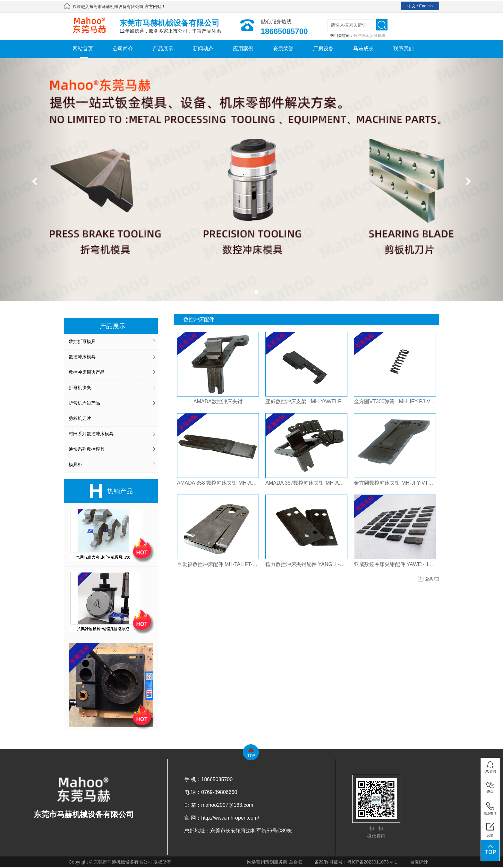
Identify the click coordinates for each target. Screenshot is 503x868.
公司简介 (123, 49)
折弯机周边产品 (84, 403)
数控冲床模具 (82, 357)
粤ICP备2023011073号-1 (372, 862)
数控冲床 (361, 36)
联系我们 (404, 49)
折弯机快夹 (80, 388)
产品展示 (163, 49)
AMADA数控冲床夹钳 (218, 401)
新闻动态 (203, 49)
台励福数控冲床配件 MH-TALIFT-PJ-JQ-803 (218, 564)
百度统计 (419, 862)
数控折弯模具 (82, 341)
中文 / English (420, 6)
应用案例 (243, 49)
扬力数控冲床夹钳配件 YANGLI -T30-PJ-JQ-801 (306, 564)
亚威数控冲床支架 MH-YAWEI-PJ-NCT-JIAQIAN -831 (306, 401)
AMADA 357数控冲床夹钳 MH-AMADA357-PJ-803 (306, 483)
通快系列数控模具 (87, 449)
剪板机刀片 (80, 418)
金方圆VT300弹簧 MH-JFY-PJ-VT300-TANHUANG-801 (395, 401)
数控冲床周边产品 (87, 372)
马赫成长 (363, 49)
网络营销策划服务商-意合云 (275, 862)
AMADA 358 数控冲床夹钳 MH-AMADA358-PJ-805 (218, 483)
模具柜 (75, 464)
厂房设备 (323, 49)
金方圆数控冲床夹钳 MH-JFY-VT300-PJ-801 (395, 483)
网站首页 (83, 49)
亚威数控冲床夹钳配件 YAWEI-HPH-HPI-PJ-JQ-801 (395, 564)
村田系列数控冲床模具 (91, 434)
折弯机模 (378, 36)
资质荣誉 (283, 49)
